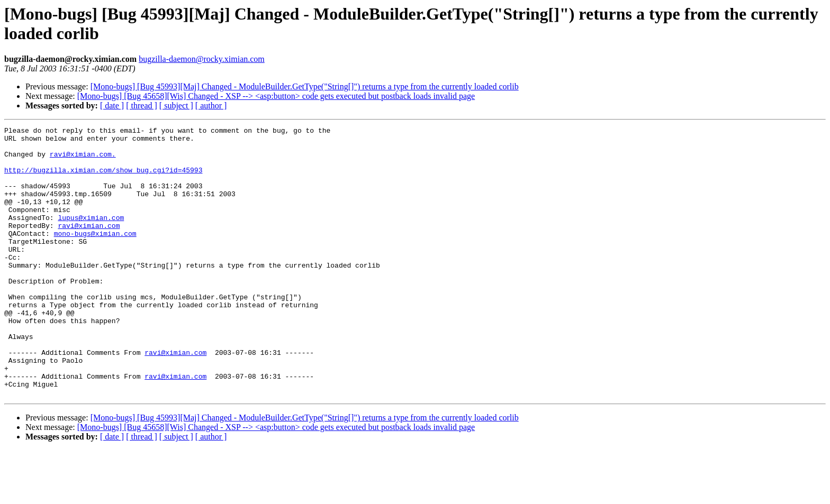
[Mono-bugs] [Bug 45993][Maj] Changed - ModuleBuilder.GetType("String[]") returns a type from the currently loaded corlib (305, 86)
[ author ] (211, 106)
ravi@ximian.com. (83, 160)
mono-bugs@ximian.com (95, 255)
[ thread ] (142, 106)
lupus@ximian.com (91, 236)
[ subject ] (176, 106)
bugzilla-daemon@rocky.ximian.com (202, 59)
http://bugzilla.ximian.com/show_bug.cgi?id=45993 (103, 179)
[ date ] (112, 106)
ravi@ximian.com (89, 246)
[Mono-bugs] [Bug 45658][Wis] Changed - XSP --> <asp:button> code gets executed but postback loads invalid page (276, 96)
